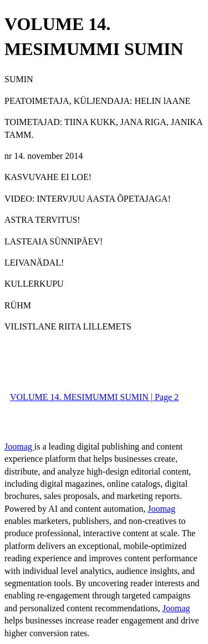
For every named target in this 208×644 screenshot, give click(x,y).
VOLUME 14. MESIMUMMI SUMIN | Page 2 (94, 397)
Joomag (19, 446)
